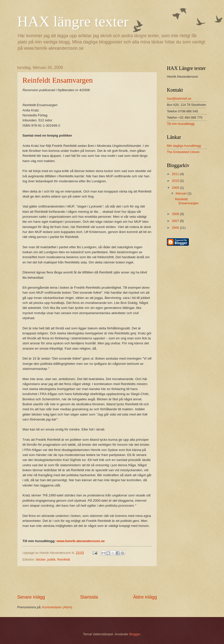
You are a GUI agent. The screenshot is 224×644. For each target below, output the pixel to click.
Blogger (135, 634)
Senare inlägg (31, 597)
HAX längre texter (73, 21)
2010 (176, 181)
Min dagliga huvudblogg (184, 146)
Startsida (89, 597)
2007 (176, 221)
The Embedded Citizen (183, 152)
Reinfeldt (64, 559)
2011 (176, 174)
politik (51, 559)
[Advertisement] (87, 580)
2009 (176, 188)
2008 (176, 214)
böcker (41, 559)
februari (181, 193)
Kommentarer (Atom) (57, 607)
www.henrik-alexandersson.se (80, 541)
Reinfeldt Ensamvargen (58, 80)
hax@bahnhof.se (179, 99)
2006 (176, 228)
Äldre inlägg (145, 597)
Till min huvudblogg (181, 124)
